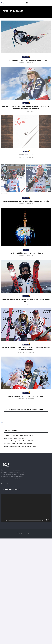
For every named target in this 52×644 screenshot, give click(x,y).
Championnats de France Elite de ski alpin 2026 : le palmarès (26, 201)
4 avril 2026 (30, 256)
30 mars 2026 (30, 352)
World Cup (26, 103)
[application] (26, 508)
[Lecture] (3, 520)
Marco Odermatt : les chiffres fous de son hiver (26, 396)
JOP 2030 (26, 250)
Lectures (26, 152)
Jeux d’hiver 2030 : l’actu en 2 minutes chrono (26, 253)
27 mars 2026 (30, 399)
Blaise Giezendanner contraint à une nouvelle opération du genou (20, 446)
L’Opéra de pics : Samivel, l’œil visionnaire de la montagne (18, 444)
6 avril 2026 (30, 158)
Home (5, 14)
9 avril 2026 (30, 63)
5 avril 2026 (30, 204)
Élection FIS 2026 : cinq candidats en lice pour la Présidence (18, 436)
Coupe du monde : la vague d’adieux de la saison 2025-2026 (19, 441)
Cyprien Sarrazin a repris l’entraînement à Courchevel (26, 60)
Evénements (26, 57)
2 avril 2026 (30, 304)
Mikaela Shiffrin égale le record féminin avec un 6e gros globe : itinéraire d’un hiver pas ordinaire (26, 107)
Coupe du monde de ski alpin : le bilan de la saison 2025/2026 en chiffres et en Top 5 (26, 349)
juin (16, 14)
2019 (11, 14)
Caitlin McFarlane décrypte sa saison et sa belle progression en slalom (26, 300)
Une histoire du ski (26, 155)
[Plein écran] (49, 520)
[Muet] (46, 520)
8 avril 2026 (30, 111)
